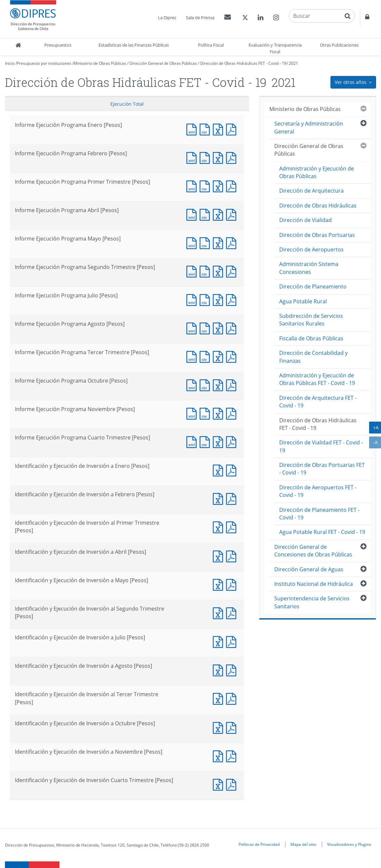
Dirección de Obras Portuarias (317, 235)
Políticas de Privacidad (259, 844)
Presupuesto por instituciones (44, 63)
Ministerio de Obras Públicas (100, 63)
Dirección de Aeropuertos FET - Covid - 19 (318, 491)
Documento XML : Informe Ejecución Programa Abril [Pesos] (193, 214)
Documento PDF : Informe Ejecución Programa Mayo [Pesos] (233, 242)
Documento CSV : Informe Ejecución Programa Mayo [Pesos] (206, 242)
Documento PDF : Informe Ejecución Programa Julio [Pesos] (233, 299)
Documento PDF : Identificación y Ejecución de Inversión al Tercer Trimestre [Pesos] (233, 698)
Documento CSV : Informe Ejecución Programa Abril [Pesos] (206, 214)
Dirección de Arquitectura (311, 191)
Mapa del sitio (303, 844)
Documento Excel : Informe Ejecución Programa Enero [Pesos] (219, 129)
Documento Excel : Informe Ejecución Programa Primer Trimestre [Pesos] (219, 186)
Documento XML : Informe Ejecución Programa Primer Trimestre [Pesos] (193, 186)
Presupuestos (58, 45)
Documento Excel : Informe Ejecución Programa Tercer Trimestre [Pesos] (219, 356)
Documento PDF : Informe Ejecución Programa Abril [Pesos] (233, 214)
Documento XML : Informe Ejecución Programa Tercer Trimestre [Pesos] (193, 356)
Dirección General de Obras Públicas (163, 63)
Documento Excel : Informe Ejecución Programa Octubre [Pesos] (219, 384)
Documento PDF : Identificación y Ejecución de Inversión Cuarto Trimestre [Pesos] (233, 784)
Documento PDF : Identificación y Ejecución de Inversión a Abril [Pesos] (233, 556)
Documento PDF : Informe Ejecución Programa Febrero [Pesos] (233, 157)
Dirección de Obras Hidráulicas (318, 206)
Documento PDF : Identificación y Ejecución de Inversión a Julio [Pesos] (233, 641)
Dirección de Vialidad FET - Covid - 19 (321, 446)
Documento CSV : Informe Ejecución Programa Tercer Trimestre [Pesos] (206, 356)
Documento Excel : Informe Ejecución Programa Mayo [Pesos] (219, 242)
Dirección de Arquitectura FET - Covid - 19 (318, 402)
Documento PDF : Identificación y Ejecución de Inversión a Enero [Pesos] (233, 470)
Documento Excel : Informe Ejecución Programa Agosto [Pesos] (219, 328)
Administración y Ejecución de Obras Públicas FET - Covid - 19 (317, 379)
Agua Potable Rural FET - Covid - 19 (322, 532)
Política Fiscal (211, 45)
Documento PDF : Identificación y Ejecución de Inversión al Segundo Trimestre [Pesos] (233, 612)
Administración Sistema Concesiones (309, 268)
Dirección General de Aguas (309, 569)
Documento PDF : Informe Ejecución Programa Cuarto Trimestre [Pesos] (233, 441)
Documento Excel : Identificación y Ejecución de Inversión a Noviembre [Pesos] (219, 755)
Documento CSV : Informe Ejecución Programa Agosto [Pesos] (206, 328)
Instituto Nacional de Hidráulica (314, 584)
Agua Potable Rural (303, 301)
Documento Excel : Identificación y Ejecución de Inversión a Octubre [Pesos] (219, 727)
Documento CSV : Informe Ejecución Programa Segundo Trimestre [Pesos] (206, 271)
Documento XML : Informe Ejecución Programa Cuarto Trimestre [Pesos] (193, 441)
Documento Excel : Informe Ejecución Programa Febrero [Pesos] (219, 157)
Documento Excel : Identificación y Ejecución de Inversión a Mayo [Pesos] (219, 584)
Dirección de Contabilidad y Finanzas (313, 357)
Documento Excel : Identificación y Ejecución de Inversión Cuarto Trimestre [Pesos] (219, 784)
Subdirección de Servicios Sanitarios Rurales (311, 320)
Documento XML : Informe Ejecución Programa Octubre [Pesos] (193, 384)
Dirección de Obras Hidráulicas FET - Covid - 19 (243, 63)
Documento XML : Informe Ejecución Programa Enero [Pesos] (193, 129)
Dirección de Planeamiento (313, 286)
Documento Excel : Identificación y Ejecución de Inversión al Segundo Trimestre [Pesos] (219, 612)
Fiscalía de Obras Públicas (311, 338)
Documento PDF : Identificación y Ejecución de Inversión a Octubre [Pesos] (233, 727)
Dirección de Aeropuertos (311, 249)
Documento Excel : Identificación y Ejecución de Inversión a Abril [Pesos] (219, 556)
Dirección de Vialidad (305, 220)
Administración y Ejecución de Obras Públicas (317, 172)
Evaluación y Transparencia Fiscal (275, 48)
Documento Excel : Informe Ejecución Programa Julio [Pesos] (219, 299)
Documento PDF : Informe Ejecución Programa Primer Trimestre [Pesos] (233, 186)
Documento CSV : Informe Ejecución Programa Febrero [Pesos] (206, 157)
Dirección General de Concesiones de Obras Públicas (313, 551)
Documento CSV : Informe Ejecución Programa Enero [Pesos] (206, 129)
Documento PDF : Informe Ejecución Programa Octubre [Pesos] (233, 384)
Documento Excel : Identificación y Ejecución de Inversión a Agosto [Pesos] (219, 670)
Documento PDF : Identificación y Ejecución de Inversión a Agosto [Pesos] (233, 670)
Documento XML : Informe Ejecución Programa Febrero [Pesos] (193, 157)
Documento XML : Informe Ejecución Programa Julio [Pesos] (193, 299)
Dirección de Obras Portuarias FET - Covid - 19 (322, 469)
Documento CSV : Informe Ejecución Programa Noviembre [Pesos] (206, 413)
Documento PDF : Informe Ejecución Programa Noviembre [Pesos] (233, 413)
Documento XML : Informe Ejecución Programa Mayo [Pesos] (193, 242)
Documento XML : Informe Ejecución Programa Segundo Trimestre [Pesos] (193, 271)
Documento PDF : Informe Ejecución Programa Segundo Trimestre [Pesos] (233, 271)
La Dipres (167, 18)
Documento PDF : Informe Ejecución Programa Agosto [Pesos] (233, 328)
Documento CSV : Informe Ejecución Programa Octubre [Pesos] (206, 384)
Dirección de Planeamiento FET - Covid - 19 (319, 514)
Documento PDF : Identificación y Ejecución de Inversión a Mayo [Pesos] (233, 584)
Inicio (10, 63)
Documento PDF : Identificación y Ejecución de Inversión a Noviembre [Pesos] (233, 755)
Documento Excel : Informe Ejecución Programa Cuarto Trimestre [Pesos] (219, 441)
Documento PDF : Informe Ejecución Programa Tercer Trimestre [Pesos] (233, 356)
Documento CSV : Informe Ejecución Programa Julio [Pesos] (206, 299)
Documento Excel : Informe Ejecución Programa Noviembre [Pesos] (219, 413)
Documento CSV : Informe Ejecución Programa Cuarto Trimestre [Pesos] (206, 441)
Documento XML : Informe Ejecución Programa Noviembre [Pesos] (193, 413)
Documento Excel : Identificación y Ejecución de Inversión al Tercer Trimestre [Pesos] (219, 698)
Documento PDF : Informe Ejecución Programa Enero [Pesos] (233, 129)
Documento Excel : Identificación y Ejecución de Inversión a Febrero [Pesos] (219, 498)
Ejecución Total (127, 104)
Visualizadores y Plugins (349, 844)
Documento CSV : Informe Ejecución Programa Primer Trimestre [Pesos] (206, 186)
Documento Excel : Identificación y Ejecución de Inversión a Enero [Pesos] (219, 470)
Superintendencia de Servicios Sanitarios (312, 602)
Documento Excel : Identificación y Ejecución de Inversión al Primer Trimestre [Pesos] (219, 527)
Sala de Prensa (200, 18)
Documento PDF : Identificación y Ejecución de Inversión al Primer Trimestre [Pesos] (233, 527)
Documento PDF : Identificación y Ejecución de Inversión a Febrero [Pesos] (233, 498)
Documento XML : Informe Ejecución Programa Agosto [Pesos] (193, 328)
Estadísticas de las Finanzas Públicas (134, 45)
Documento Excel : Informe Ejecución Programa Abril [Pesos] (219, 214)
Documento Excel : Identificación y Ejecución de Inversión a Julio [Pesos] (219, 641)
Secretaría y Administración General (309, 127)
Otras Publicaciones (339, 45)
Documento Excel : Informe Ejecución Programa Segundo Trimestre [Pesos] (219, 271)
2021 (293, 63)
